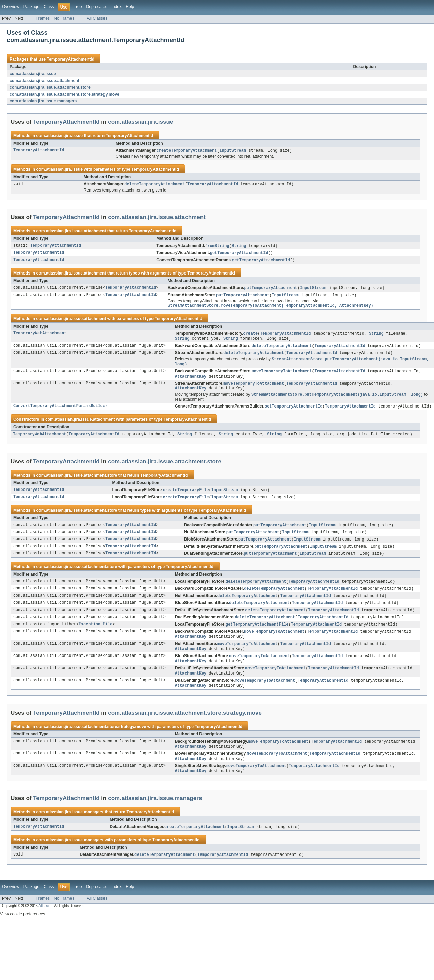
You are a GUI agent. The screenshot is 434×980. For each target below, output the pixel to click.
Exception (90, 637)
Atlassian (45, 924)
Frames (43, 18)
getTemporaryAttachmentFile (257, 637)
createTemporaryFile (186, 498)
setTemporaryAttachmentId (294, 414)
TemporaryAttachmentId (70, 59)
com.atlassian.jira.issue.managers (43, 101)
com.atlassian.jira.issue (33, 74)
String (239, 247)
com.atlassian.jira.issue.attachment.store (50, 87)
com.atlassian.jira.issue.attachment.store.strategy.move (65, 94)
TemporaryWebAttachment (40, 337)
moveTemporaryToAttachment (282, 377)
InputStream (232, 151)
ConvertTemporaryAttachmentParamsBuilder (60, 414)
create (250, 337)
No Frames (64, 18)
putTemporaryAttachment (271, 290)
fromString (217, 247)
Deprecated (97, 7)
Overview (11, 7)
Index (116, 7)
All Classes (97, 18)
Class (49, 7)
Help (130, 7)
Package (31, 7)
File (108, 637)
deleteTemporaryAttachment (155, 185)
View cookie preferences (22, 933)
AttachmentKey (191, 382)
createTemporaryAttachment (187, 151)
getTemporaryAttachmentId (239, 254)
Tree (78, 7)
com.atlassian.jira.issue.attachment (44, 81)
